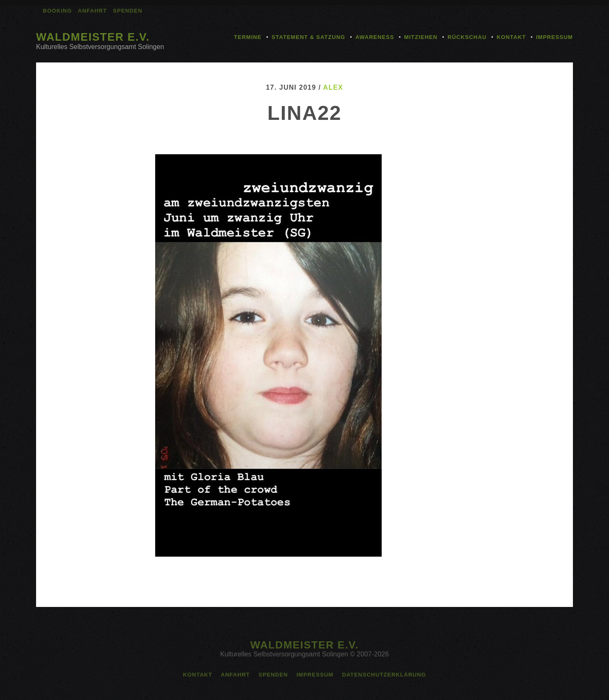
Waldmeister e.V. (93, 37)
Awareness (375, 37)
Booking (57, 11)
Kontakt (511, 37)
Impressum (554, 37)
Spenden (128, 11)
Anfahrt (92, 11)
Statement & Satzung (308, 37)
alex (333, 87)
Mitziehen (421, 37)
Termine (248, 37)
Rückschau (467, 37)
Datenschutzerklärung (384, 675)
